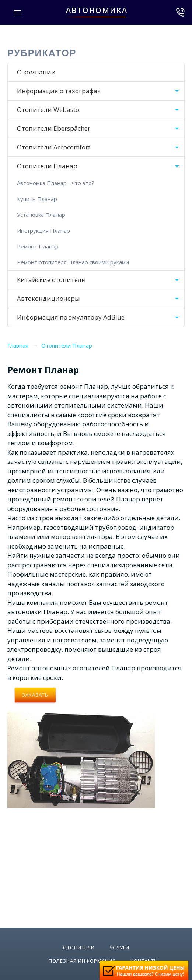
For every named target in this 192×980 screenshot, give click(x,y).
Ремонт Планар (38, 246)
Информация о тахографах (59, 91)
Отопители (79, 948)
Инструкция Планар (43, 230)
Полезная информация (82, 961)
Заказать (35, 695)
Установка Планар (41, 215)
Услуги (119, 948)
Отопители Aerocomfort (54, 147)
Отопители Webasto (48, 110)
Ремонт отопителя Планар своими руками (73, 262)
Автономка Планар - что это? (56, 183)
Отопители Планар (47, 166)
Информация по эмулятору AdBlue (71, 317)
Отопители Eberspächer (54, 128)
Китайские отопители (51, 280)
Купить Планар (37, 199)
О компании (36, 72)
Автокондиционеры (48, 298)
